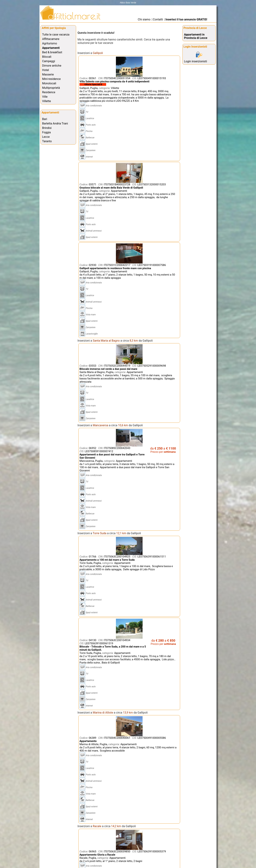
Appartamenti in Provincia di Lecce (196, 36)
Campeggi (49, 61)
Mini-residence (51, 79)
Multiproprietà (51, 88)
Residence (49, 92)
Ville (45, 97)
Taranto (47, 141)
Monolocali (49, 83)
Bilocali (47, 57)
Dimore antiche (52, 66)
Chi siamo (144, 19)
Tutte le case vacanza (56, 35)
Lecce (46, 137)
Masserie (48, 74)
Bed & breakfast (52, 52)
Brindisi (47, 128)
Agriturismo (50, 43)
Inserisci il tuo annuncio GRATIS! (186, 19)
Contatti (158, 19)
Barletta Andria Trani (55, 123)
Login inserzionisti (195, 61)
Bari (45, 119)
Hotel (46, 70)
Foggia (46, 132)
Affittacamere (51, 39)
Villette (46, 101)
